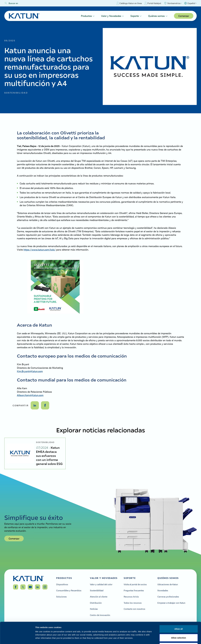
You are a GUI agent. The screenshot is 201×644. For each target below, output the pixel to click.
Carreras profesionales (168, 597)
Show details (141, 639)
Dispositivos (62, 584)
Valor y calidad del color (101, 584)
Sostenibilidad (97, 590)
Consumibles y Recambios (69, 590)
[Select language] (190, 3)
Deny (178, 626)
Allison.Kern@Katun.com (30, 395)
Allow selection (179, 618)
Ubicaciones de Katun (168, 584)
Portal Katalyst (153, 3)
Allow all (179, 609)
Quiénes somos (158, 16)
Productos (88, 16)
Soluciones (61, 597)
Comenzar (184, 16)
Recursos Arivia (131, 597)
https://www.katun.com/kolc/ (40, 250)
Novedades (163, 590)
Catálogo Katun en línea (129, 3)
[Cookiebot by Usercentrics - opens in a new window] (17, 639)
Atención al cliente (99, 597)
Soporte (136, 16)
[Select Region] (173, 3)
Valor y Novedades (112, 16)
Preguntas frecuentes (134, 590)
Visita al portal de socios (135, 584)
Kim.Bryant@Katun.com (30, 371)
